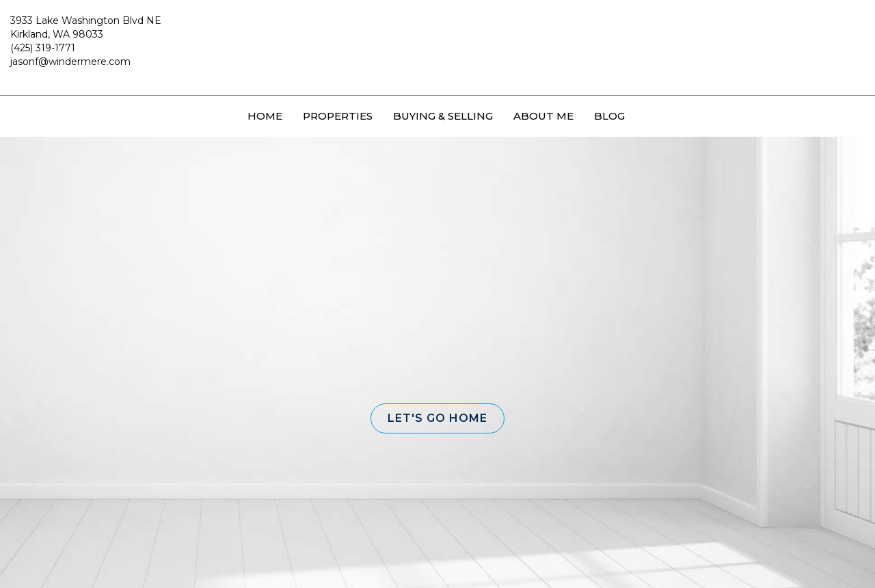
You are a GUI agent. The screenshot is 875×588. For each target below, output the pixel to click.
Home (265, 116)
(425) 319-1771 (43, 48)
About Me (543, 116)
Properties (338, 116)
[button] (437, 418)
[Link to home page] (438, 48)
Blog (609, 116)
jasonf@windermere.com (70, 62)
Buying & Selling (443, 116)
